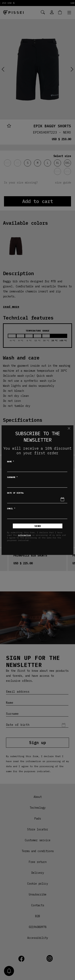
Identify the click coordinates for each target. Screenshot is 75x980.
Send (38, 526)
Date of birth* (15, 493)
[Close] (69, 428)
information (24, 535)
